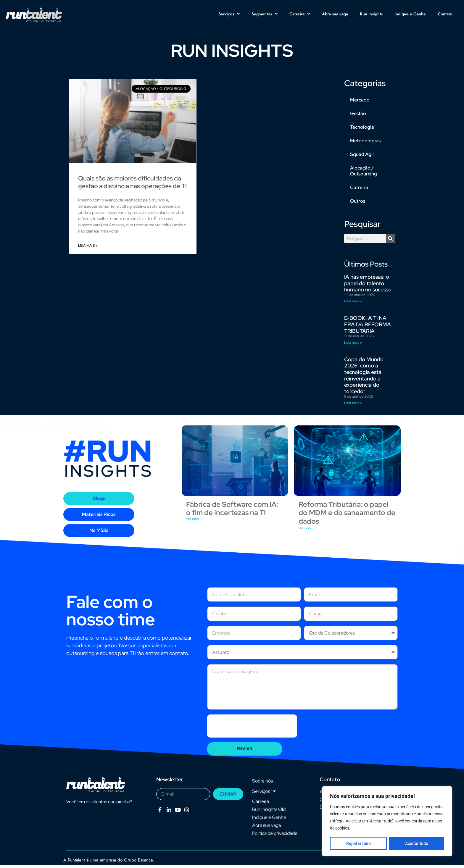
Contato (445, 14)
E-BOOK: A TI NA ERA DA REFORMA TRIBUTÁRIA (368, 327)
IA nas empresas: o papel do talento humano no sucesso (368, 286)
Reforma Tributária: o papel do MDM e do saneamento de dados (347, 515)
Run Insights (371, 14)
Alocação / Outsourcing (364, 174)
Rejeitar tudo (358, 843)
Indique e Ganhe (410, 14)
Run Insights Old (269, 812)
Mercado (360, 103)
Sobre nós (262, 784)
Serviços (229, 14)
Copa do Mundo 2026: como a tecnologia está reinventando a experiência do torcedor (364, 378)
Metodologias (365, 143)
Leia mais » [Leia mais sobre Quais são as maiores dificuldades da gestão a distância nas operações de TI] (88, 248)
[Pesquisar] (390, 241)
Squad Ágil (362, 157)
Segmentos (265, 14)
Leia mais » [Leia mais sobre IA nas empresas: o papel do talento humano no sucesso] (353, 304)
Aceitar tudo (417, 843)
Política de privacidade (275, 836)
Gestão (358, 116)
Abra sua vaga (335, 14)
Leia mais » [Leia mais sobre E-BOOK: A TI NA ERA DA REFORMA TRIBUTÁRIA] (353, 345)
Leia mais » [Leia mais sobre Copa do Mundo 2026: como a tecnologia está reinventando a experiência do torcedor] (353, 406)
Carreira (300, 14)
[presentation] (252, 729)
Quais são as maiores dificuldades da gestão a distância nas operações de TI (132, 185)
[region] (387, 822)
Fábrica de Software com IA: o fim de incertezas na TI (232, 511)
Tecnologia (362, 130)
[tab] (99, 501)
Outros (358, 204)
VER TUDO (192, 522)
